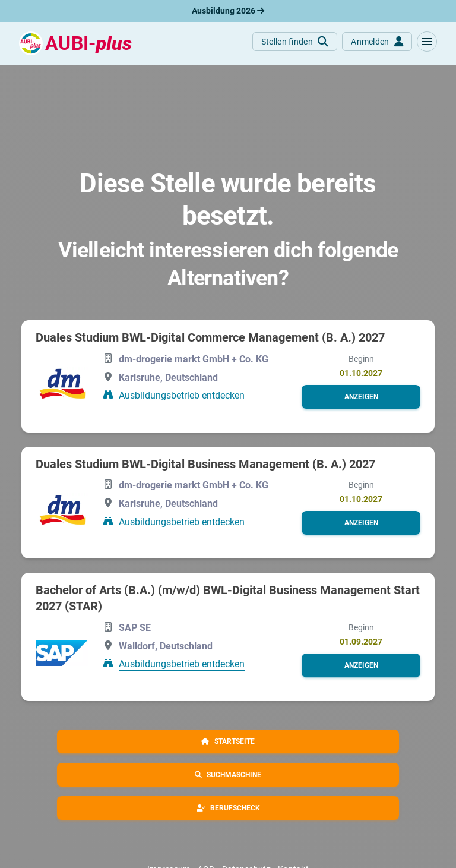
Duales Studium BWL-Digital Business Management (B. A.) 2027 (205, 464)
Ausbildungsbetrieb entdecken (182, 395)
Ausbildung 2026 (228, 11)
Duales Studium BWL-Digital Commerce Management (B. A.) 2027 (210, 337)
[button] (427, 42)
